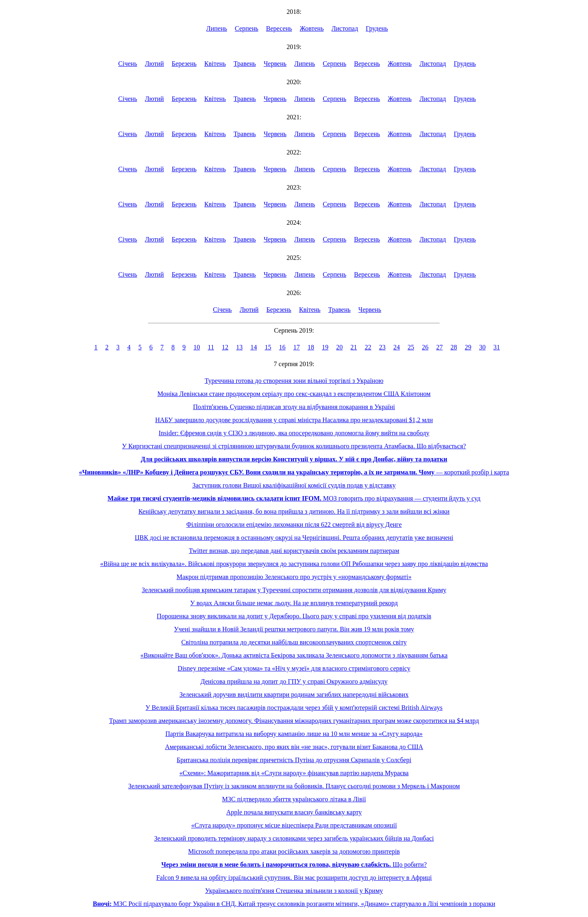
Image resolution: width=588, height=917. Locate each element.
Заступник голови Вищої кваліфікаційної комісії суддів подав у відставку (294, 485)
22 (368, 347)
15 (268, 347)
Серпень (247, 28)
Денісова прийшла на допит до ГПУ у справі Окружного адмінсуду (294, 681)
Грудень (377, 28)
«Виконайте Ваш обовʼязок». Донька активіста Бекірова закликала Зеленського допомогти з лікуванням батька (294, 655)
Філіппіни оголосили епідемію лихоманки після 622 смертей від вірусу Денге (294, 524)
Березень (184, 64)
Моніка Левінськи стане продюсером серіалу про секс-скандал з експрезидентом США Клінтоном (294, 394)
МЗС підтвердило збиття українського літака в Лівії (294, 799)
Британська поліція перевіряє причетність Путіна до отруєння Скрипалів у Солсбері (294, 760)
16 (282, 347)
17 (296, 347)
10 (197, 347)
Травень (245, 64)
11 (211, 347)
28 (454, 347)
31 (497, 347)
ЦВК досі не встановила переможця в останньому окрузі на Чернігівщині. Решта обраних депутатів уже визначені (294, 538)
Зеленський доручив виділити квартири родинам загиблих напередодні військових (294, 694)
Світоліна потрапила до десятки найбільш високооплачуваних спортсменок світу (294, 642)
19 (325, 347)
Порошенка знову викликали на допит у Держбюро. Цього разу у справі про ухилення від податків (294, 616)
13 (239, 347)
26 (425, 347)
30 (482, 347)
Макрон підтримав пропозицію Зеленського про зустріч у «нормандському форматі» (294, 577)
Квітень (215, 64)
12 (225, 347)
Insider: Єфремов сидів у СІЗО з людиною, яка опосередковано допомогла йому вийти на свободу (294, 433)
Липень (217, 28)
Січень (128, 64)
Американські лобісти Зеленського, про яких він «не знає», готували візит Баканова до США (294, 747)
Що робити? (294, 864)
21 (354, 347)
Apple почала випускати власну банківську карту (294, 812)
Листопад (345, 28)
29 (468, 347)
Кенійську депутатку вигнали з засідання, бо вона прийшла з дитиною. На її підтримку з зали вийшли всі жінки (294, 511)
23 (382, 347)
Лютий (155, 64)
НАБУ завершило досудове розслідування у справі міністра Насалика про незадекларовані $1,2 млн (294, 420)
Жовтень (312, 28)
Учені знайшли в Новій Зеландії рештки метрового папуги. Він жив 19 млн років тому (294, 629)
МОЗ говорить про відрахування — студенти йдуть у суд (294, 498)
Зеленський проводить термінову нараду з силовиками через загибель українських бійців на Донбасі (294, 838)
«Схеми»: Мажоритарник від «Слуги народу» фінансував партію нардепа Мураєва (294, 773)
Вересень (279, 28)
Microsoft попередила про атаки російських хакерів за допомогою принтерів (294, 851)
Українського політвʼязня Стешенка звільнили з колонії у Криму (294, 891)
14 (254, 347)
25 (411, 347)
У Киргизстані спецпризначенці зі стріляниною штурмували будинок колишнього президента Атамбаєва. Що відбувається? (294, 446)
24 (396, 347)
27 (439, 347)
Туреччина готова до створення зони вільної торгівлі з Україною (294, 381)
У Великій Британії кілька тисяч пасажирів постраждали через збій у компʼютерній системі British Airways (294, 708)
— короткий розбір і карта (294, 472)
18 (311, 347)
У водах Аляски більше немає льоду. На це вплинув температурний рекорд (294, 603)
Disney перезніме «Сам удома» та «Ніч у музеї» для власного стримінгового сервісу (294, 668)
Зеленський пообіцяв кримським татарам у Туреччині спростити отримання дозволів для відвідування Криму (294, 590)
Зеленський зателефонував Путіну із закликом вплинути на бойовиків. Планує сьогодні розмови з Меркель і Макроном (294, 786)
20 (339, 347)
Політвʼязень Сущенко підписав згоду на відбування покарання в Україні (294, 407)
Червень (275, 64)
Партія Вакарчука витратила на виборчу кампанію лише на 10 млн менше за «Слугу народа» (294, 734)
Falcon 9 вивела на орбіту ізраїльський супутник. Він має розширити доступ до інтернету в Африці (294, 878)
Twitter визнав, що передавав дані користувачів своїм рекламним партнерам (294, 551)
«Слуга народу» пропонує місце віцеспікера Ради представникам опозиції (294, 825)
